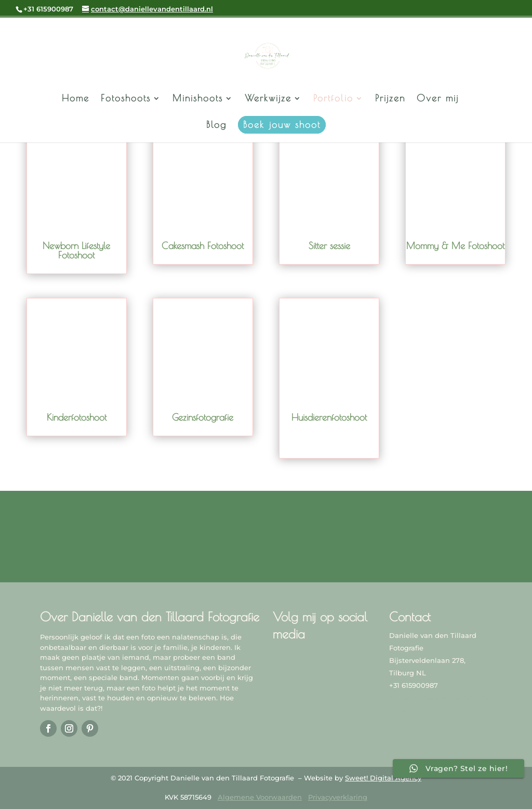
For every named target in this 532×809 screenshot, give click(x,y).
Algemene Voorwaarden (260, 797)
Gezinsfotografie (203, 417)
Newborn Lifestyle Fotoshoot (76, 250)
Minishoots (198, 99)
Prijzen (390, 99)
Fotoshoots (126, 99)
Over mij (438, 99)
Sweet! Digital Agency (383, 778)
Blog (216, 126)
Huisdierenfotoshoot (329, 417)
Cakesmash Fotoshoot (203, 246)
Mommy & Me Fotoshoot (455, 246)
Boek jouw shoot (282, 125)
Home (76, 99)
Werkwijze (268, 99)
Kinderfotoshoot (77, 417)
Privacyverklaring (338, 797)
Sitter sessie (329, 246)
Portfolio (333, 99)
